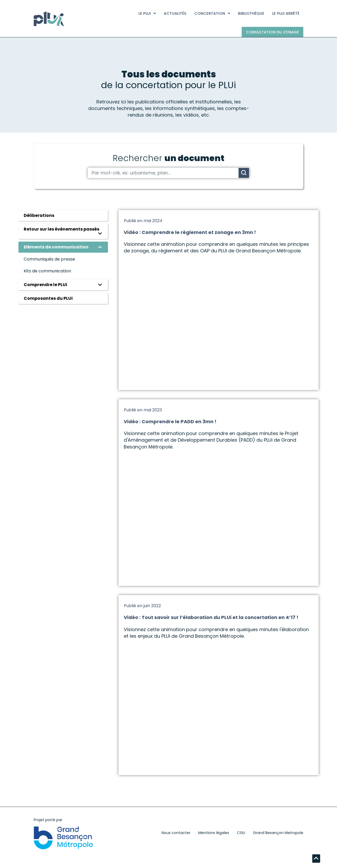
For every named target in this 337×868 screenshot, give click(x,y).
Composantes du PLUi (48, 298)
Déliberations (39, 215)
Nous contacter (176, 833)
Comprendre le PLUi (45, 285)
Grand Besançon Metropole (278, 833)
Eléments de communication (56, 247)
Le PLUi (147, 13)
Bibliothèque (251, 13)
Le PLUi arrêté (286, 13)
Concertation (212, 13)
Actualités (175, 13)
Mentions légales (214, 833)
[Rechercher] (244, 173)
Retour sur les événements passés (61, 229)
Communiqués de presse (49, 259)
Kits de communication (47, 271)
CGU (241, 833)
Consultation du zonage (272, 32)
